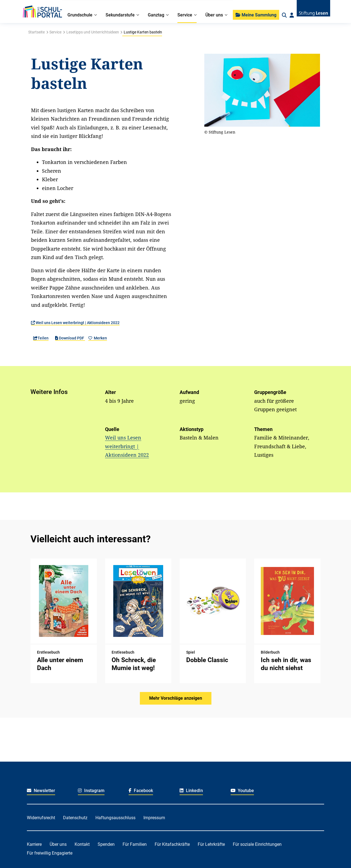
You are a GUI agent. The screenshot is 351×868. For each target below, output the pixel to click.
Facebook (141, 791)
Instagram (91, 791)
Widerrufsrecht (41, 818)
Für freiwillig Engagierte (50, 853)
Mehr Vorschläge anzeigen (176, 698)
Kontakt (82, 844)
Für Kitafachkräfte (172, 844)
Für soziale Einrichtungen (257, 844)
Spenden (106, 844)
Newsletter (41, 791)
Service (55, 32)
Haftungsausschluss (115, 818)
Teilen (41, 338)
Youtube (242, 791)
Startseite (36, 32)
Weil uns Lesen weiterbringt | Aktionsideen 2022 (75, 323)
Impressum (154, 818)
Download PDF (70, 338)
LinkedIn (191, 791)
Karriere (34, 844)
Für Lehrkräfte (211, 844)
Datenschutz (75, 818)
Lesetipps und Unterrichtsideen (93, 32)
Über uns (58, 844)
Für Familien (135, 844)
